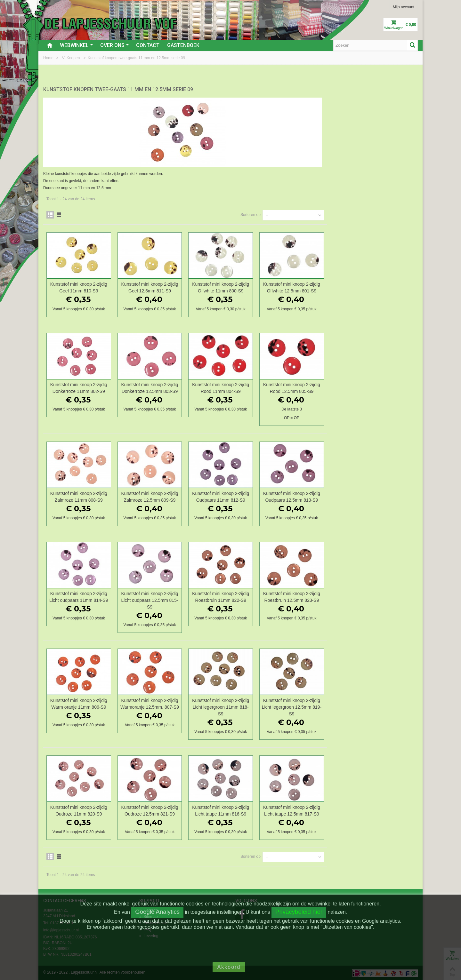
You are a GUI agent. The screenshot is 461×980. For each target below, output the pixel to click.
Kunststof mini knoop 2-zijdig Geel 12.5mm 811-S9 (244, 287)
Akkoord (229, 967)
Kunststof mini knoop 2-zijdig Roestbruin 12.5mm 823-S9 (383, 596)
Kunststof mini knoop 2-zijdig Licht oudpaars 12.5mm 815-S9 (244, 600)
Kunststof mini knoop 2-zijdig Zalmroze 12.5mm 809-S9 (244, 496)
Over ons (115, 45)
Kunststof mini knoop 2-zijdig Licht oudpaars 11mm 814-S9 (174, 596)
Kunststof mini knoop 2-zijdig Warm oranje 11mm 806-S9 (174, 703)
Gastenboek (183, 45)
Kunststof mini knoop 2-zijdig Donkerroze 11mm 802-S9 (174, 387)
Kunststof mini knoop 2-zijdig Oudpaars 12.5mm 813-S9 (383, 496)
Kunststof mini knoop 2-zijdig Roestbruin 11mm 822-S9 (313, 596)
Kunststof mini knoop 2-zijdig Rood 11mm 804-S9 (313, 387)
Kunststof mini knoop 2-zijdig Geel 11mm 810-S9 (174, 287)
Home (49, 58)
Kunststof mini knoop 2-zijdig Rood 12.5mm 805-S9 (383, 387)
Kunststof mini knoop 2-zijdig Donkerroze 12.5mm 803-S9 (244, 387)
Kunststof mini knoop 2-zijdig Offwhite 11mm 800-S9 (313, 287)
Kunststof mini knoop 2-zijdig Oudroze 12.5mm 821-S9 (244, 810)
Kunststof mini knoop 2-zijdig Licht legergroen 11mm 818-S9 (313, 706)
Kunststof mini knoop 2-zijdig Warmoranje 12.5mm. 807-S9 (244, 703)
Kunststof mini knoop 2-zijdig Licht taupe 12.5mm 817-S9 (383, 810)
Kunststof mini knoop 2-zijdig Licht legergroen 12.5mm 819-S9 (383, 706)
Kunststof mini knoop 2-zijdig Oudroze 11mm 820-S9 (174, 810)
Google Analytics (157, 912)
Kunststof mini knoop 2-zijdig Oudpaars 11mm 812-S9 (313, 496)
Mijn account (404, 7)
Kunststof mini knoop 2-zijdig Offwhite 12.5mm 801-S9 (383, 287)
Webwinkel (77, 45)
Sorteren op (341, 214)
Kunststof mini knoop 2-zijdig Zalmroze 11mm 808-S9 (174, 496)
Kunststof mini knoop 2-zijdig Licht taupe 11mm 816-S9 (313, 810)
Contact (148, 45)
